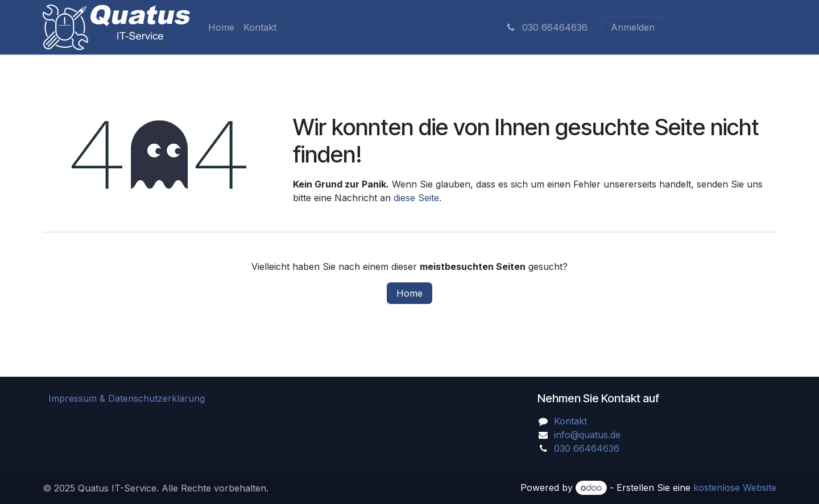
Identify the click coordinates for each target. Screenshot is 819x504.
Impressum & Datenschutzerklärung (127, 398)
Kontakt (570, 421)
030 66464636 (546, 27)
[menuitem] (221, 27)
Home (409, 293)
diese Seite (416, 198)
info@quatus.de (587, 435)
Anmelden (633, 27)
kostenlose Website (735, 488)
